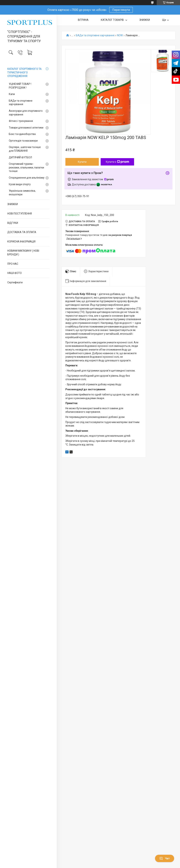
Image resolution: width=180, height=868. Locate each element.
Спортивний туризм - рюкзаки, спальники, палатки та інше (26, 167)
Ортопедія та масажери (23, 141)
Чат (165, 858)
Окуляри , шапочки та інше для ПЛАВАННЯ (25, 149)
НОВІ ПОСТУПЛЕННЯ (20, 214)
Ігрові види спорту (20, 184)
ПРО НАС (13, 264)
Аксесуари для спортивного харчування (26, 113)
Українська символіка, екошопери (22, 193)
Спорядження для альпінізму (27, 178)
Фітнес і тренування (21, 121)
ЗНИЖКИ (13, 204)
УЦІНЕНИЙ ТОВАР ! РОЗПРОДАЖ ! (20, 86)
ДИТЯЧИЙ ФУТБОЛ (20, 157)
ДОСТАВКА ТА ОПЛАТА (22, 232)
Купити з (117, 162)
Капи (12, 94)
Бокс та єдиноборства (22, 134)
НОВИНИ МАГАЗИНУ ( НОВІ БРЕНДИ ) (23, 253)
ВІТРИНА (83, 20)
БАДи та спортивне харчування (21, 103)
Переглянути (121, 10)
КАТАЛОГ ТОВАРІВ (113, 20)
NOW (120, 35)
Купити (82, 162)
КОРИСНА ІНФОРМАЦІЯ (21, 242)
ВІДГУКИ (13, 223)
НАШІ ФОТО (15, 273)
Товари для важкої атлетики (26, 128)
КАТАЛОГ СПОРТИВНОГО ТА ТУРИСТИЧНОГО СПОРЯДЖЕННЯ (24, 72)
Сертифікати (15, 282)
